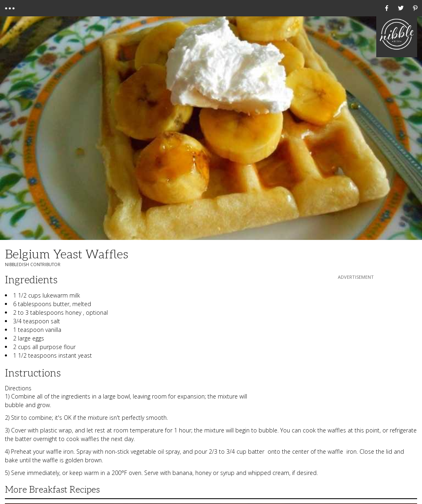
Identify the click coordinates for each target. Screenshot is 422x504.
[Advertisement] (356, 332)
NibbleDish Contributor (33, 264)
